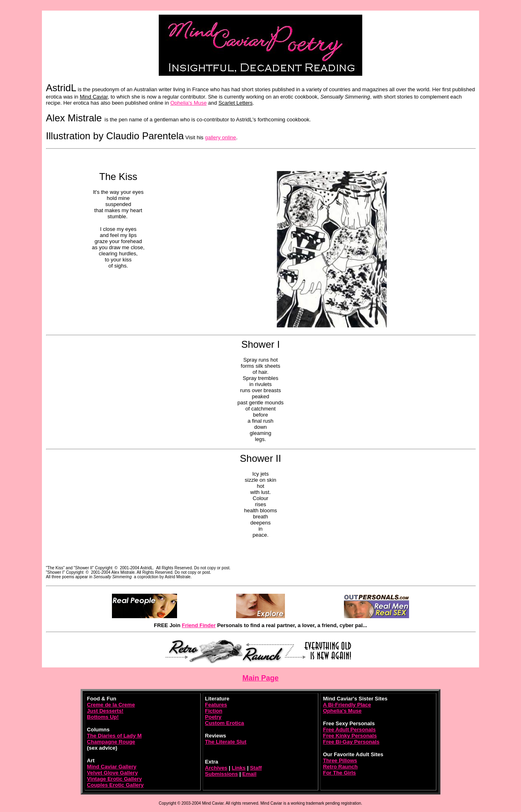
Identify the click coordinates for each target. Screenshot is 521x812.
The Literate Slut (226, 742)
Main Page (260, 678)
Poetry (213, 717)
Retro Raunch (340, 767)
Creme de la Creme (111, 705)
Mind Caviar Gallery (112, 767)
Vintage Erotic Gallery (115, 779)
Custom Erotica (225, 723)
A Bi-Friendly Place (347, 705)
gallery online (220, 137)
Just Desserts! (105, 711)
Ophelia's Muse (189, 103)
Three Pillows (340, 760)
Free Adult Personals (349, 730)
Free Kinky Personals (350, 736)
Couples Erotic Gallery (115, 785)
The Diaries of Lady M (114, 736)
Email (249, 774)
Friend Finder (199, 625)
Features (216, 705)
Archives (216, 768)
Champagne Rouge (111, 742)
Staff (256, 768)
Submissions (222, 774)
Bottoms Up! (103, 717)
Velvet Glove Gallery (113, 773)
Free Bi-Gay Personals (351, 742)
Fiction (214, 711)
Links (239, 768)
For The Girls (339, 773)
